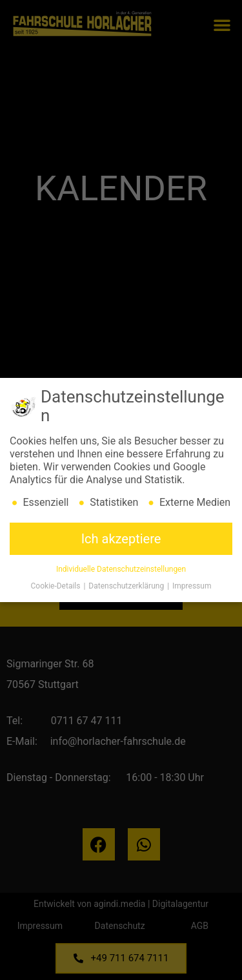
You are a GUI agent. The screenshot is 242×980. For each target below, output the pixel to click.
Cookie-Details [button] (57, 589)
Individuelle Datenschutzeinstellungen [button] (121, 572)
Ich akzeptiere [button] (121, 541)
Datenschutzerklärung (127, 589)
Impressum (192, 589)
